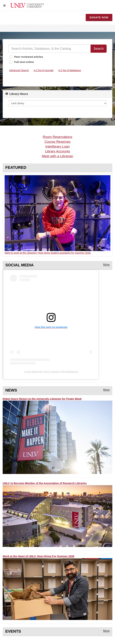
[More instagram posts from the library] (106, 265)
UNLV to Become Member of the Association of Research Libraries (45, 483)
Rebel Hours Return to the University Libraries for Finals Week (42, 399)
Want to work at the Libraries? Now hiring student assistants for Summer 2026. (48, 253)
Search (99, 49)
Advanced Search (19, 70)
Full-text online (24, 62)
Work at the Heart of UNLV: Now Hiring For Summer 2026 (39, 556)
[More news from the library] (106, 390)
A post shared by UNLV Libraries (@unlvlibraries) (51, 372)
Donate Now (99, 17)
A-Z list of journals (44, 70)
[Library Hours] (57, 103)
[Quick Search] (50, 49)
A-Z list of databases (70, 70)
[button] (4, 6)
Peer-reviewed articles (28, 57)
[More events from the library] (106, 631)
